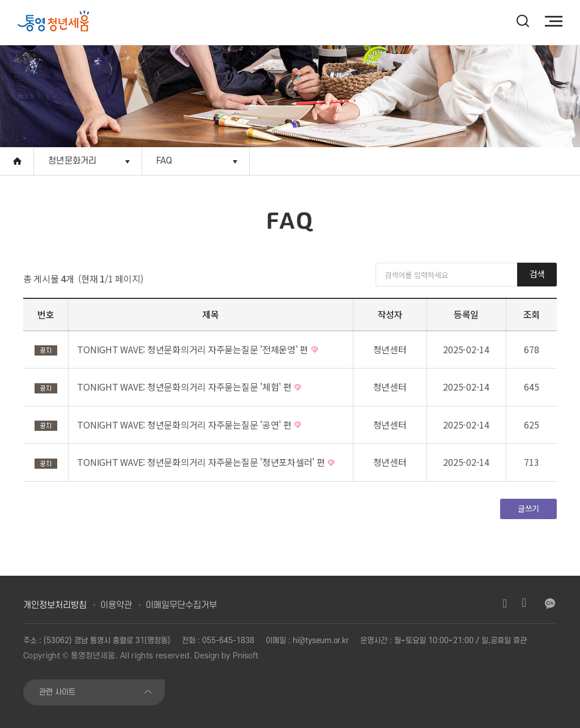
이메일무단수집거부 (181, 605)
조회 (532, 314)
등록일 (466, 314)
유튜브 (524, 603)
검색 (537, 274)
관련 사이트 (57, 692)
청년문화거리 (72, 161)
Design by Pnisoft (226, 656)
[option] (69, 22)
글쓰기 (528, 508)
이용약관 (116, 605)
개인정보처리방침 (55, 605)
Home (17, 161)
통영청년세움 (93, 656)
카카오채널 (550, 603)
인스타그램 (505, 603)
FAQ (165, 161)
